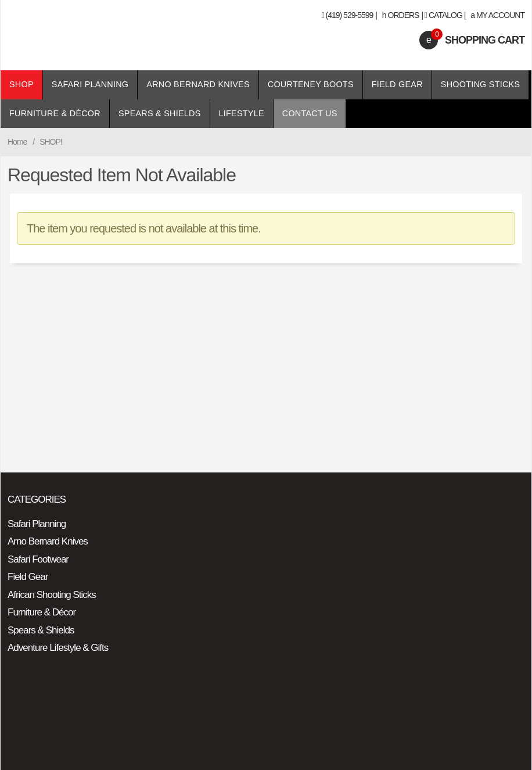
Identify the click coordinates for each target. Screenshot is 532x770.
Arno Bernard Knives (198, 84)
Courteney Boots (311, 84)
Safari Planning (90, 84)
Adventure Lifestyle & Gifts (58, 648)
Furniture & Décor (55, 113)
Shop (21, 84)
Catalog (445, 15)
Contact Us (310, 113)
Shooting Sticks (480, 84)
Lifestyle (242, 113)
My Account (497, 15)
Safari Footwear (38, 559)
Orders (401, 15)
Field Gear (397, 84)
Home (17, 142)
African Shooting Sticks (52, 595)
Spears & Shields (160, 113)
